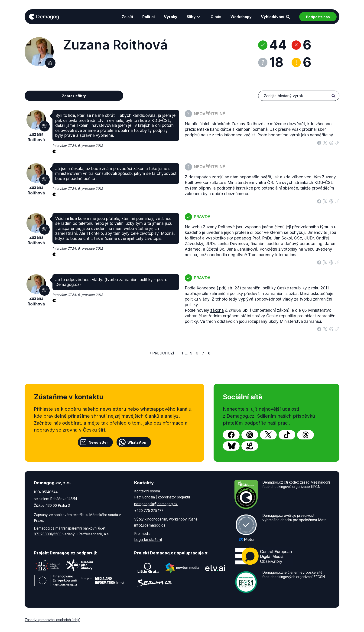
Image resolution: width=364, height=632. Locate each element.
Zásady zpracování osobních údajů (52, 620)
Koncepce (206, 288)
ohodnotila (217, 255)
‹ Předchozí (162, 353)
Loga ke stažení (148, 540)
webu (197, 227)
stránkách (221, 124)
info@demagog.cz (150, 525)
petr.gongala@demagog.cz (156, 504)
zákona (217, 310)
